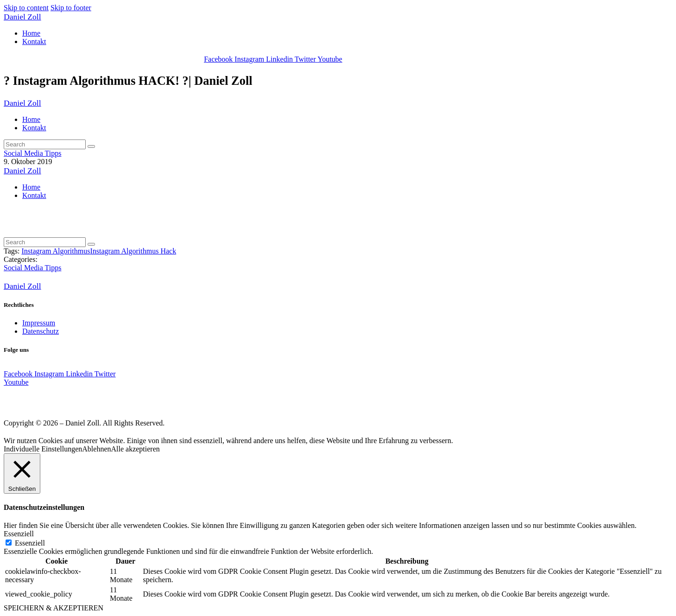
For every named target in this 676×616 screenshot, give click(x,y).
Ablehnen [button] (96, 449)
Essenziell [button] (19, 534)
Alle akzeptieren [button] (136, 449)
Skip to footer (71, 8)
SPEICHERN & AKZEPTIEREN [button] (54, 608)
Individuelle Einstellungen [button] (43, 449)
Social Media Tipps (32, 153)
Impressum (39, 323)
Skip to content (26, 8)
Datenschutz (41, 331)
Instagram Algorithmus (56, 251)
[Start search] (91, 146)
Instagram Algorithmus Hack (133, 251)
